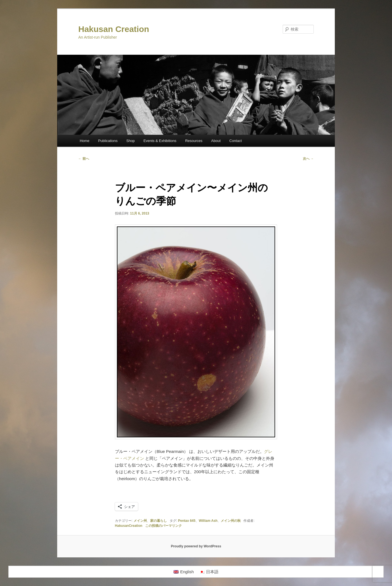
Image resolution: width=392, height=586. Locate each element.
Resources (194, 141)
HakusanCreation (129, 526)
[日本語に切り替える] (209, 572)
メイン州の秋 (231, 521)
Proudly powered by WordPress (196, 546)
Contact (236, 141)
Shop (130, 141)
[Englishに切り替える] (184, 572)
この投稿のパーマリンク (164, 526)
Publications (108, 141)
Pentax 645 (187, 521)
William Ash (208, 521)
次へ (308, 159)
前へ (84, 159)
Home (85, 141)
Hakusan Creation (114, 29)
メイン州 (140, 521)
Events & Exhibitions (160, 141)
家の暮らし (159, 521)
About (216, 141)
